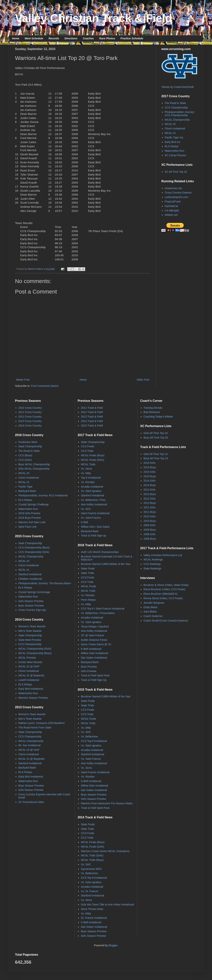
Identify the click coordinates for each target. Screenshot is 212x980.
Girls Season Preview (31, 601)
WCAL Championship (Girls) (35, 649)
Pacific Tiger (26, 487)
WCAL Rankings (153, 559)
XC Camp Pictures (176, 155)
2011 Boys (150, 512)
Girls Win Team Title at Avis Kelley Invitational (107, 905)
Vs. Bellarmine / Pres (93, 500)
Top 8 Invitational (91, 478)
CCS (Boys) (25, 455)
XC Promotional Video (31, 802)
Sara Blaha (150, 612)
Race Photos (107, 38)
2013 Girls (150, 490)
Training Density (153, 408)
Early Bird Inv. (173, 142)
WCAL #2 (170, 124)
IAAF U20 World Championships (100, 552)
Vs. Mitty (86, 473)
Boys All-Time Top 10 (156, 458)
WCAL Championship (177, 120)
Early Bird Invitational (31, 689)
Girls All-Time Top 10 (156, 454)
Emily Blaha (150, 607)
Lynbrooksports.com (177, 197)
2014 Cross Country (30, 426)
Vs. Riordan (88, 482)
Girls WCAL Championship (34, 469)
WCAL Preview (27, 658)
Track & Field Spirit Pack (95, 675)
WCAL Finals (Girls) (92, 460)
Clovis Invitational (175, 128)
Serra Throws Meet (92, 909)
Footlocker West (28, 442)
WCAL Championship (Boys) (35, 653)
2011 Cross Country (30, 412)
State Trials (87, 573)
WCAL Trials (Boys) (92, 860)
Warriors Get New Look (32, 522)
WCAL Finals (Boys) (93, 455)
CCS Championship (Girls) (34, 552)
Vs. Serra (86, 469)
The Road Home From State (35, 728)
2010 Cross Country (30, 408)
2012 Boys (150, 503)
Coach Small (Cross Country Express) (166, 621)
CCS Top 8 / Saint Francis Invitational (103, 609)
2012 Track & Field (92, 412)
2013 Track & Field (92, 417)
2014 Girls (150, 481)
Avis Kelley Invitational (94, 504)
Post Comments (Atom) (45, 386)
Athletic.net (171, 215)
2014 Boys (150, 485)
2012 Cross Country (30, 417)
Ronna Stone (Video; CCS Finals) (163, 598)
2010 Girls (150, 516)
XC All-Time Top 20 (176, 172)
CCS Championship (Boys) (34, 548)
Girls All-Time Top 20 (156, 433)
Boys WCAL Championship (34, 464)
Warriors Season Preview (33, 698)
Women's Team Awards (32, 626)
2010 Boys (150, 521)
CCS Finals (88, 446)
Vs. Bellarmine (89, 736)
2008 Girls (150, 534)
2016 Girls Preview (29, 513)
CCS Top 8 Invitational (94, 741)
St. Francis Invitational (94, 918)
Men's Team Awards (30, 631)
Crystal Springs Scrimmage (34, 592)
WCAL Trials (88, 464)
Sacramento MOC (91, 869)
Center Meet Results (30, 662)
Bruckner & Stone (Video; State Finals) (166, 585)
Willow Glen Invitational (94, 653)
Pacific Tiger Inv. (174, 137)
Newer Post (23, 380)
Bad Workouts (152, 412)
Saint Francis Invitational (95, 513)
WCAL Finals (88, 586)
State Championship (30, 446)
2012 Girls (150, 499)
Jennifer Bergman (154, 603)
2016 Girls (150, 463)
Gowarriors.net (173, 188)
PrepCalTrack (173, 202)
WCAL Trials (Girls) (92, 855)
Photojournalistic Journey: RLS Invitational (43, 495)
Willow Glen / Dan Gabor (95, 527)
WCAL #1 (170, 133)
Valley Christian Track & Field (94, 18)
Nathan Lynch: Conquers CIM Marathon (42, 723)
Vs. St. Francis (89, 891)
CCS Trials (87, 451)
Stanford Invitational (30, 574)
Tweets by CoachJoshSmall (177, 87)
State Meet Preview (30, 640)
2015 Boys (150, 476)
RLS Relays (172, 146)
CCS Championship (176, 108)
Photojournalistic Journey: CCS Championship (180, 114)
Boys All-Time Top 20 (156, 438)
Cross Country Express (178, 193)
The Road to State (175, 103)
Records (54, 38)
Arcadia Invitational (92, 487)
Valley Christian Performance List (163, 555)
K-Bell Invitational (91, 649)
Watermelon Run (175, 151)
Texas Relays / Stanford (95, 627)
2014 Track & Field (92, 421)
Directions (71, 38)
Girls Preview (89, 671)
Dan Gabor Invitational (94, 658)
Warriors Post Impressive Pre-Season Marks (107, 803)
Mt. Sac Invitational (29, 745)
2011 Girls (150, 507)
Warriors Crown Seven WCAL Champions (105, 851)
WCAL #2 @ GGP (29, 666)
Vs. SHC (86, 509)
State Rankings (152, 568)
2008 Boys (150, 539)
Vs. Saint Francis (91, 518)
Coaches (88, 38)
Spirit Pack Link (27, 527)
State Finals (88, 568)
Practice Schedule (132, 38)
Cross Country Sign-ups (32, 610)
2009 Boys (150, 530)
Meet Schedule (34, 38)
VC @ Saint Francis (92, 635)
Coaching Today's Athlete (158, 417)
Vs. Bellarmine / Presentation (98, 613)
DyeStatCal (171, 206)
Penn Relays (88, 600)
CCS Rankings (152, 564)
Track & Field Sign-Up (94, 680)
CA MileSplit (172, 211)
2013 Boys (150, 494)
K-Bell (84, 522)
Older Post (143, 380)
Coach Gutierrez (153, 616)
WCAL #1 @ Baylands (31, 675)
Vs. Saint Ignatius (91, 491)
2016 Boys (150, 467)
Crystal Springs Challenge (34, 504)
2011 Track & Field (92, 408)
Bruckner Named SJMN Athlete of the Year (106, 564)
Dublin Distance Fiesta (94, 640)
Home (16, 38)
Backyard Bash (27, 491)
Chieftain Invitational (30, 579)
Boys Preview (89, 667)
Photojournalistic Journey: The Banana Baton (45, 583)
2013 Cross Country (30, 421)
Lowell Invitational (29, 680)
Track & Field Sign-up (93, 536)
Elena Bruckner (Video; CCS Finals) (164, 589)
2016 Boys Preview (30, 518)
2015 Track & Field (92, 426)
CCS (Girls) (25, 460)
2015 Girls (150, 472)
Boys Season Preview (31, 606)
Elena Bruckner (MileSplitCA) (161, 594)
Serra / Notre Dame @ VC (96, 644)
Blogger (113, 945)
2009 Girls (150, 525)
